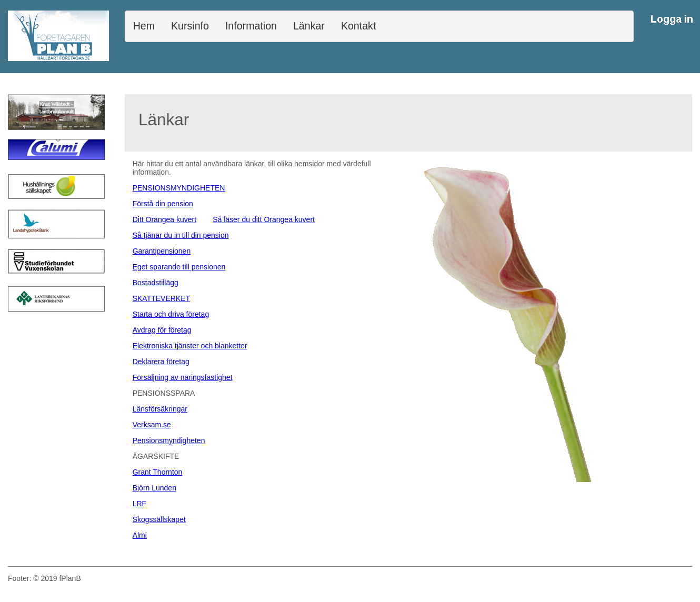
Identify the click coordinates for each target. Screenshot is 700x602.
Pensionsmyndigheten (169, 440)
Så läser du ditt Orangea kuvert (264, 219)
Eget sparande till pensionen (179, 267)
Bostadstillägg (156, 283)
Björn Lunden (154, 488)
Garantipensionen (162, 251)
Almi (140, 535)
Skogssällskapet (159, 519)
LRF (139, 504)
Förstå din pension (163, 204)
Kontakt (358, 26)
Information (251, 26)
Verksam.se (152, 425)
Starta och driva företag (171, 314)
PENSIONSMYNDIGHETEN (179, 188)
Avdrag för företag (162, 330)
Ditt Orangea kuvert (164, 219)
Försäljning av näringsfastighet (183, 377)
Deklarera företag (161, 362)
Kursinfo (190, 26)
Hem (144, 26)
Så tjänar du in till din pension (181, 235)
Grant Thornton (158, 472)
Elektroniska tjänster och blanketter (190, 346)
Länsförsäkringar (160, 409)
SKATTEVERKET (161, 298)
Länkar (309, 26)
